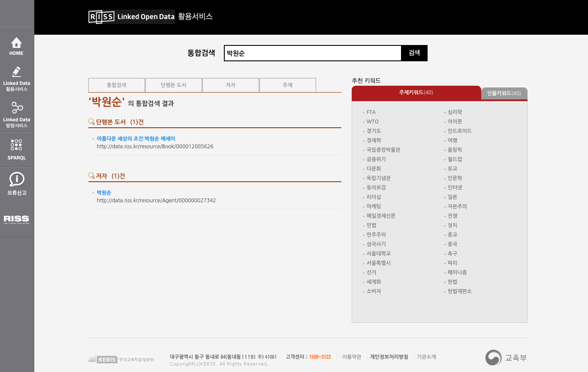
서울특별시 (379, 263)
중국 (453, 244)
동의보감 (376, 188)
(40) (416, 93)
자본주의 (457, 207)
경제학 (374, 141)
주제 (288, 85)
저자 (231, 85)
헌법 (453, 282)
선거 (372, 273)
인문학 (455, 178)
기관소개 (427, 357)
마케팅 (374, 207)
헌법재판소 (460, 291)
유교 (453, 169)
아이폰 (455, 122)
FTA (371, 112)
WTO (373, 122)
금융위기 (376, 159)
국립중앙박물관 (384, 150)
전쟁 (453, 216)
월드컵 (455, 159)
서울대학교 (379, 254)
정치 (453, 225)
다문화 (374, 169)
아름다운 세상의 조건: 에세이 (136, 139)
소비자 (374, 291)
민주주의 (376, 235)
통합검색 (116, 85)
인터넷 (455, 188)
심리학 (455, 112)
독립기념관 (379, 178)
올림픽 (455, 150)
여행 (453, 141)
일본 (453, 197)
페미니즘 (457, 273)
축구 (453, 254)
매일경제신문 (381, 216)
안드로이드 (460, 131)
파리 (453, 263)
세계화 (374, 282)
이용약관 (352, 357)
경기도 (374, 131)
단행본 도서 (174, 85)
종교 (453, 235)
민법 (372, 225)
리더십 (374, 197)
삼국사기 (376, 244)
